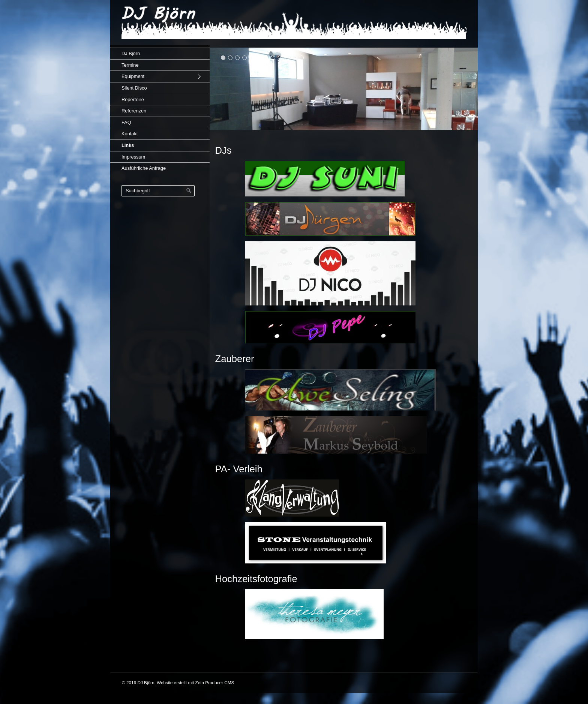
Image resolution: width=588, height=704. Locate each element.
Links (128, 145)
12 (302, 58)
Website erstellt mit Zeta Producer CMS (195, 682)
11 (295, 58)
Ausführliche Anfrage (144, 168)
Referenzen (134, 111)
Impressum (133, 157)
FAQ (126, 122)
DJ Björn (131, 53)
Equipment (133, 76)
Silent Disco (134, 88)
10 (287, 58)
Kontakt (130, 134)
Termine (130, 65)
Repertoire (133, 100)
